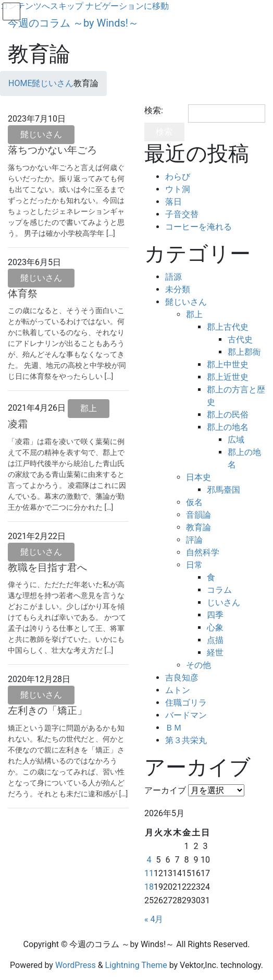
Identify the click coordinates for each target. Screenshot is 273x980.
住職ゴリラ (186, 703)
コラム (219, 590)
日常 (194, 565)
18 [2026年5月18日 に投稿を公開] (149, 887)
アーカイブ (165, 790)
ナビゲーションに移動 (127, 6)
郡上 (89, 408)
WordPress (76, 965)
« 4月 (154, 919)
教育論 (198, 527)
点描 (215, 640)
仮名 (194, 502)
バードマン (186, 715)
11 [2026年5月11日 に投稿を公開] (149, 873)
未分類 (178, 289)
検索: (154, 110)
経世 (215, 653)
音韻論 (198, 515)
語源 (173, 277)
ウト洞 (178, 189)
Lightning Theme (136, 965)
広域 (236, 440)
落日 (173, 202)
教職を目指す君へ (47, 567)
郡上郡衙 (244, 352)
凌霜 (18, 424)
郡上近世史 (228, 377)
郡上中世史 (228, 364)
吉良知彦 (182, 678)
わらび (178, 177)
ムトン (178, 690)
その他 (198, 665)
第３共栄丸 (186, 740)
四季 (215, 615)
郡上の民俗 (228, 415)
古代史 (240, 339)
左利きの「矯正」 (47, 710)
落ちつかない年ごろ (52, 150)
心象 (215, 628)
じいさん (224, 602)
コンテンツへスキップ (42, 6)
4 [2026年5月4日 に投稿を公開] (149, 860)
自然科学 (203, 552)
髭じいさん (41, 134)
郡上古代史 (228, 327)
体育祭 (23, 294)
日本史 (198, 477)
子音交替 (182, 214)
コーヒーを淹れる (198, 227)
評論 (194, 540)
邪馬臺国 (224, 490)
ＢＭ (173, 728)
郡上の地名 (228, 427)
